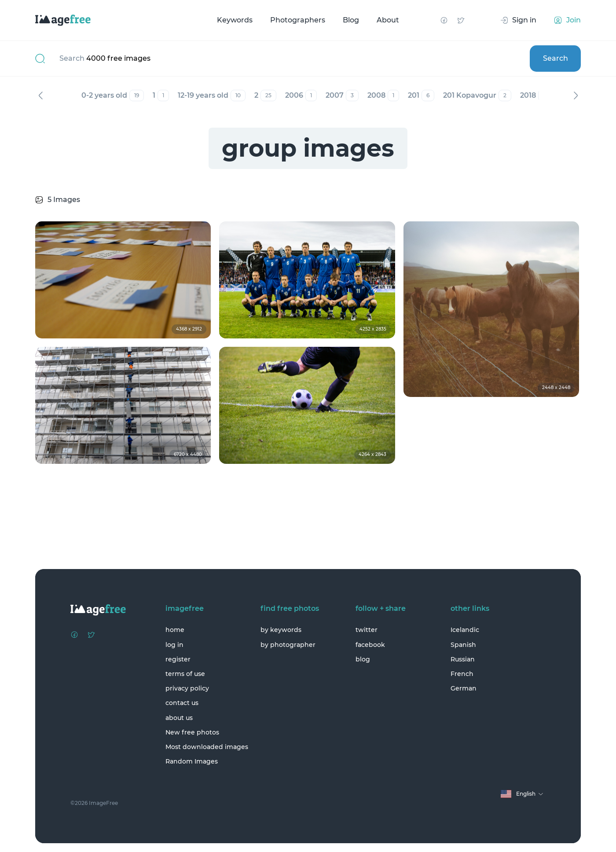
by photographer (288, 645)
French (462, 674)
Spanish (463, 645)
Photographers (298, 20)
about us (179, 718)
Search (555, 58)
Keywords (235, 20)
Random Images (192, 761)
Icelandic (465, 630)
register (178, 659)
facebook (370, 645)
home (175, 630)
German (464, 688)
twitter (367, 630)
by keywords (281, 630)
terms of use (185, 674)
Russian (463, 659)
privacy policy (187, 688)
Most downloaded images (207, 747)
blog (363, 659)
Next (576, 95)
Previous (40, 95)
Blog (351, 20)
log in (174, 645)
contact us (182, 703)
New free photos (192, 732)
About (388, 20)
